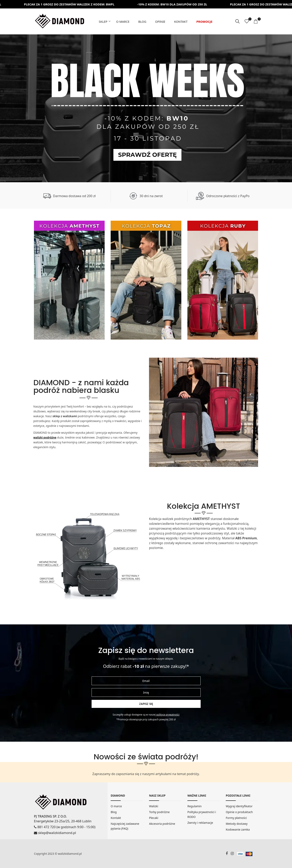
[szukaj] (237, 22)
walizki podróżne (45, 437)
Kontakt (181, 22)
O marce (123, 22)
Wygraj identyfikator (239, 806)
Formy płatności (236, 818)
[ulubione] (247, 22)
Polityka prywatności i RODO (202, 814)
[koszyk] (256, 22)
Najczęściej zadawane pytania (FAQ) (125, 826)
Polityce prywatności (168, 715)
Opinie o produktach (239, 812)
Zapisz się (146, 704)
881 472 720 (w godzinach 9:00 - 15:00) (65, 827)
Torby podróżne (159, 812)
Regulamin (194, 806)
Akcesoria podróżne (162, 824)
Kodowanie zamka (238, 829)
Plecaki (154, 818)
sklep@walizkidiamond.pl (55, 833)
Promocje (204, 22)
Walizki (154, 806)
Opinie (160, 22)
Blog (142, 22)
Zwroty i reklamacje (200, 823)
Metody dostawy (237, 824)
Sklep (103, 22)
